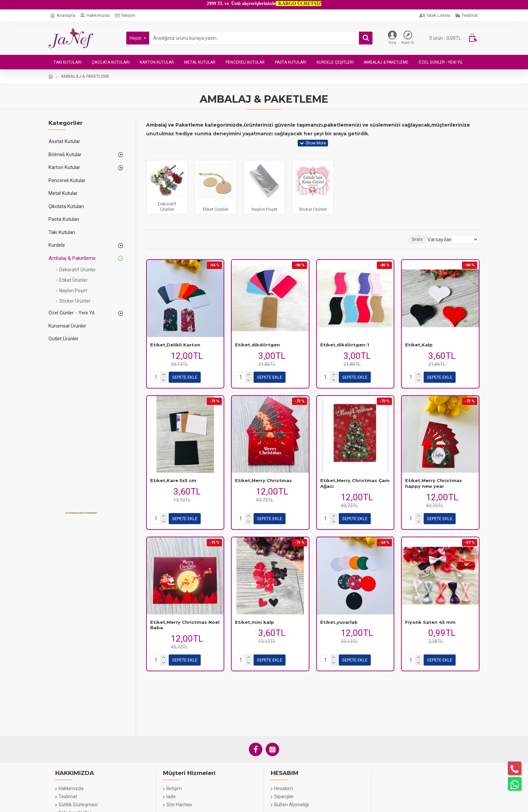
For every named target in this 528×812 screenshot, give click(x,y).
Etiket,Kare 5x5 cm (173, 480)
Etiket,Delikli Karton (175, 345)
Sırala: (426, 239)
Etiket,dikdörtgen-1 (345, 345)
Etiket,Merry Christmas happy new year (434, 483)
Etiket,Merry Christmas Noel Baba (185, 625)
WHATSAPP (182, 798)
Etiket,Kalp (419, 345)
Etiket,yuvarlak (339, 622)
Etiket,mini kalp (255, 622)
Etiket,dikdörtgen (257, 345)
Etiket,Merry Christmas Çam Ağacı (355, 483)
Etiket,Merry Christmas (263, 480)
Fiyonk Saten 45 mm (430, 622)
